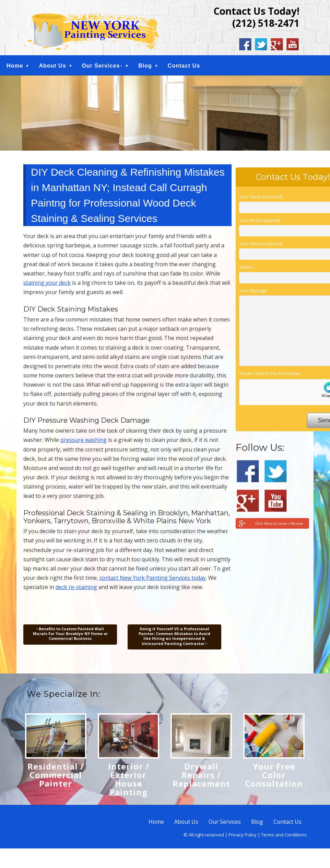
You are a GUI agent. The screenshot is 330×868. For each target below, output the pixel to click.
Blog (145, 66)
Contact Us (184, 66)
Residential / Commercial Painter (56, 776)
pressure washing (84, 442)
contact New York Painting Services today (153, 579)
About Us (52, 66)
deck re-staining (76, 589)
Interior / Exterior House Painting (129, 781)
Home (15, 66)
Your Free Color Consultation (274, 776)
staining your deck (47, 284)
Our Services (101, 66)
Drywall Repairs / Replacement (201, 776)
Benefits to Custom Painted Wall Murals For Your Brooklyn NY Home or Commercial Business (70, 635)
